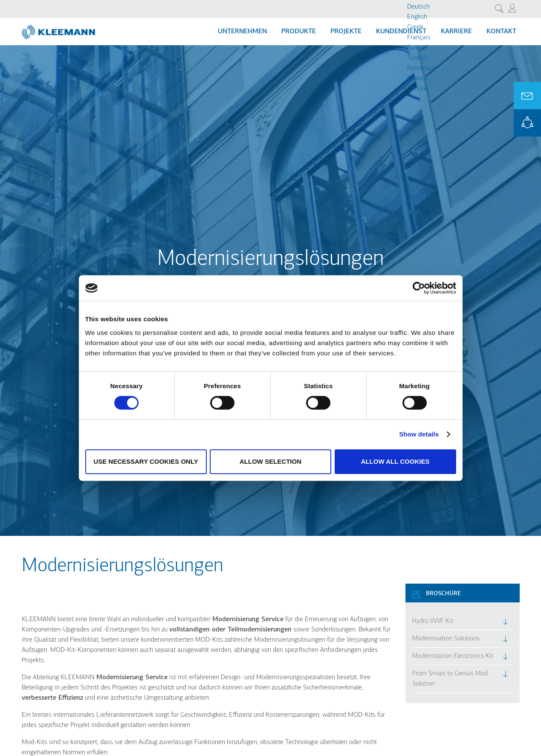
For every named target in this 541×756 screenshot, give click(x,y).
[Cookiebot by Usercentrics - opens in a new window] (419, 288)
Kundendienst (401, 32)
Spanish (418, 79)
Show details (419, 434)
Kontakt (501, 32)
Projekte (346, 32)
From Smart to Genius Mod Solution (450, 679)
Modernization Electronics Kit (453, 656)
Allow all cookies (395, 461)
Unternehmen (242, 32)
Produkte (299, 32)
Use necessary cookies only (146, 461)
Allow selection (270, 461)
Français (419, 38)
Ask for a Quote (527, 96)
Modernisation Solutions (446, 639)
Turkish (417, 58)
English (417, 17)
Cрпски (417, 89)
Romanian (421, 68)
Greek (415, 27)
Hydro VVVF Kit (433, 621)
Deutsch (418, 7)
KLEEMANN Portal (527, 123)
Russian (418, 48)
